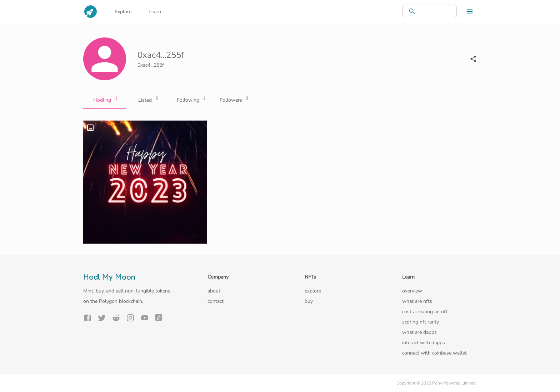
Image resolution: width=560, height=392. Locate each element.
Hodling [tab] (105, 100)
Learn (155, 12)
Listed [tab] (147, 100)
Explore (123, 12)
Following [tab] (190, 100)
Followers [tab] (233, 100)
